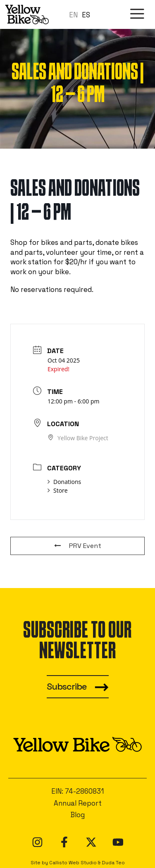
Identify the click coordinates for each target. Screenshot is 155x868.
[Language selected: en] (82, 14)
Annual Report (78, 803)
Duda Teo (113, 862)
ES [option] (86, 15)
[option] (86, 15)
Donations (64, 482)
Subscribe (67, 687)
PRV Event (78, 546)
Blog (77, 815)
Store (58, 490)
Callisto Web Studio (73, 862)
